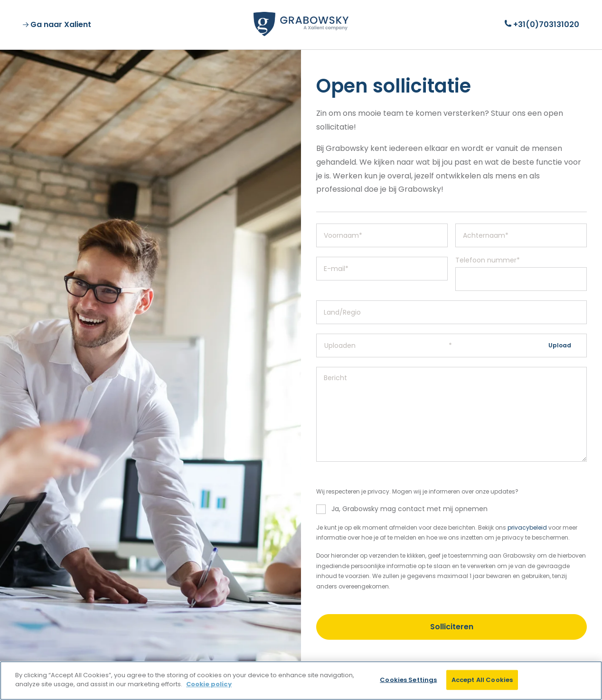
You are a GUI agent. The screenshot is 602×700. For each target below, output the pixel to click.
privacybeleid (527, 527)
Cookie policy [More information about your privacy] (209, 684)
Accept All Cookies (482, 680)
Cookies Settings (408, 680)
